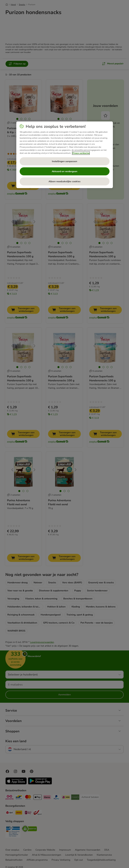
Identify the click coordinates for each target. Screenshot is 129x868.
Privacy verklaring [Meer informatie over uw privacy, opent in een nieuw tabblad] (81, 153)
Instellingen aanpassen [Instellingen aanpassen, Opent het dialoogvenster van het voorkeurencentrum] (64, 161)
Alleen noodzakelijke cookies (64, 181)
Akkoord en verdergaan (64, 171)
